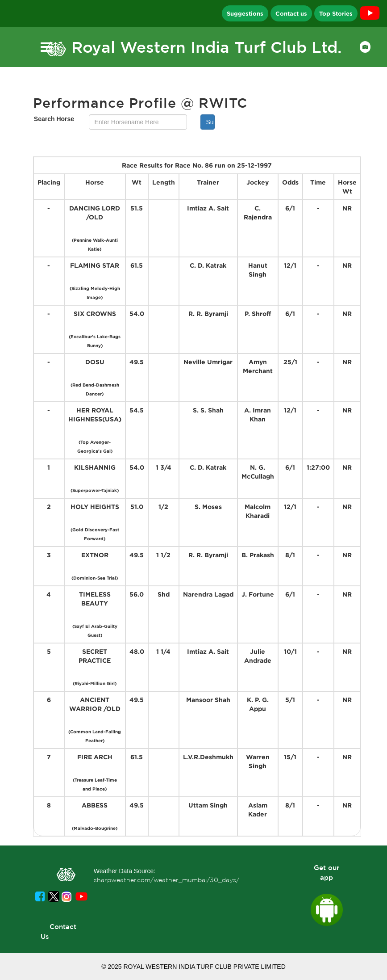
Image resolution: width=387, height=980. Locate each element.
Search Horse (54, 119)
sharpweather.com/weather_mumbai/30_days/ (166, 880)
